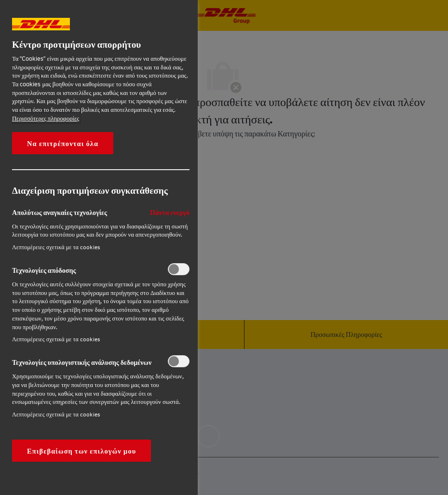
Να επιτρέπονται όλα (63, 143)
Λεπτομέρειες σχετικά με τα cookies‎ (56, 247)
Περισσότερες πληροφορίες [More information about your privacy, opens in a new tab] (46, 118)
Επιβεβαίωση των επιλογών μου (81, 451)
